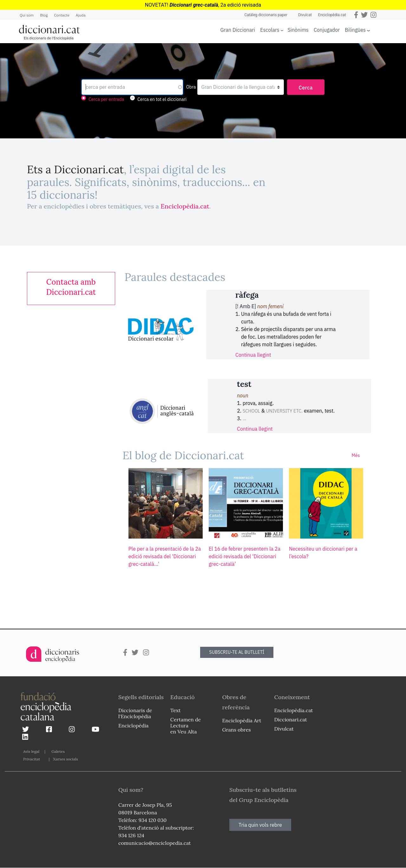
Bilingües (355, 30)
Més (356, 455)
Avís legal (31, 751)
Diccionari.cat (290, 719)
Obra (191, 87)
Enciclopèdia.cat (332, 15)
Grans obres (237, 730)
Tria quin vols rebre (260, 825)
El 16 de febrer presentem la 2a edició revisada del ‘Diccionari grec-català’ (245, 556)
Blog (44, 15)
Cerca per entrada (106, 99)
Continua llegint (253, 355)
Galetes (58, 751)
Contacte (62, 15)
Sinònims (298, 30)
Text (176, 710)
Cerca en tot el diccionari (162, 99)
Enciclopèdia (133, 726)
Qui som (27, 15)
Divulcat (305, 15)
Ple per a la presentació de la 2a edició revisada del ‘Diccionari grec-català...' (165, 556)
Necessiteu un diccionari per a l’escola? (323, 553)
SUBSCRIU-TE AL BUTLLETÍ (237, 652)
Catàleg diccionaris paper (266, 15)
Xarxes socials (65, 759)
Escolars (270, 30)
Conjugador (327, 30)
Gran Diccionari (238, 30)
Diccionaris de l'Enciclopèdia (135, 713)
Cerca (306, 88)
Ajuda (81, 15)
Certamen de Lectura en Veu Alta (186, 726)
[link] (71, 287)
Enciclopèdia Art (242, 720)
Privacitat (32, 759)
